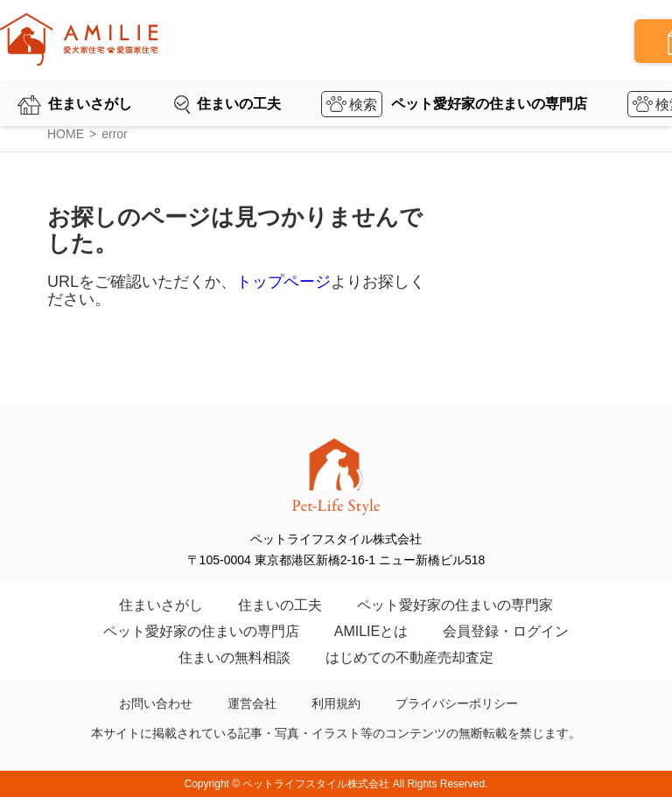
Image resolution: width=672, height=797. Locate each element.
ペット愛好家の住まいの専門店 (489, 104)
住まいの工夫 (239, 104)
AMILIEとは (371, 631)
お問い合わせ (156, 703)
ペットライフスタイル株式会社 (316, 784)
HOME (66, 134)
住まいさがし (90, 104)
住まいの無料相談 (234, 657)
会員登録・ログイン (506, 631)
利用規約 (336, 703)
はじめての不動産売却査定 (409, 657)
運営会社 (252, 703)
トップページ (283, 282)
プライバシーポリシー (457, 703)
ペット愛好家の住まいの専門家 (455, 605)
